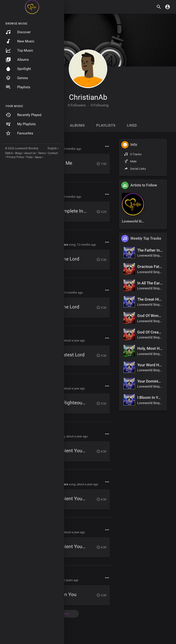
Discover (18, 32)
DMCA (9, 153)
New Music (20, 41)
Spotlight (18, 69)
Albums (17, 60)
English (52, 148)
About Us (30, 153)
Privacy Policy (15, 157)
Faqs (29, 157)
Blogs (19, 153)
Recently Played (23, 115)
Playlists (18, 87)
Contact (53, 153)
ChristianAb (88, 97)
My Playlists (21, 124)
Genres (17, 78)
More (38, 157)
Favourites (19, 133)
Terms (42, 153)
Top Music (19, 50)
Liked (132, 125)
